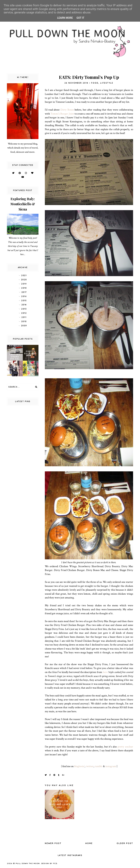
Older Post (125, 843)
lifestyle (107, 83)
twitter (90, 766)
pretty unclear (125, 747)
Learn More (65, 18)
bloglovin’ (79, 766)
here (105, 672)
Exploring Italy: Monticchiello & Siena (23, 204)
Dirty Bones (67, 110)
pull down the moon (28, 863)
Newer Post (53, 843)
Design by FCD (49, 863)
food (95, 83)
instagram (111, 766)
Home (89, 843)
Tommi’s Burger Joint (62, 114)
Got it (80, 18)
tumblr (99, 766)
